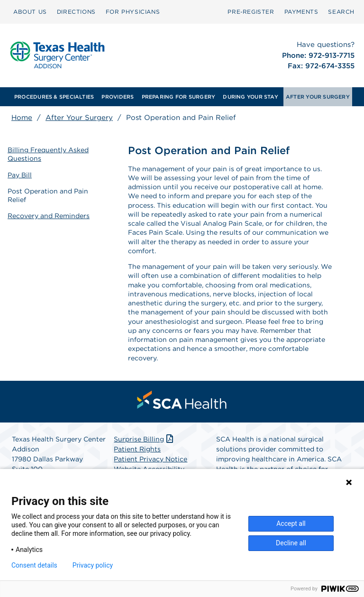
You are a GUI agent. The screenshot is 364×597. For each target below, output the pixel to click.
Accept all (291, 524)
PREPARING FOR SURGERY (179, 97)
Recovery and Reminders (49, 216)
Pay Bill (20, 175)
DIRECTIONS (76, 12)
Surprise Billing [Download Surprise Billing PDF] (144, 439)
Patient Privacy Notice (150, 459)
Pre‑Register (251, 12)
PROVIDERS (118, 97)
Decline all (291, 543)
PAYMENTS (301, 12)
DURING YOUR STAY (250, 97)
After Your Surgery (79, 118)
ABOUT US (30, 12)
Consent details (34, 565)
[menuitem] (30, 12)
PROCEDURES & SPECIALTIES (54, 97)
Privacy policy (93, 565)
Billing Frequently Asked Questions (48, 154)
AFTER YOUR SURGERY (318, 97)
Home (22, 118)
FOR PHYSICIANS (133, 12)
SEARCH (341, 12)
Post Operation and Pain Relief (48, 195)
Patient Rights (137, 449)
